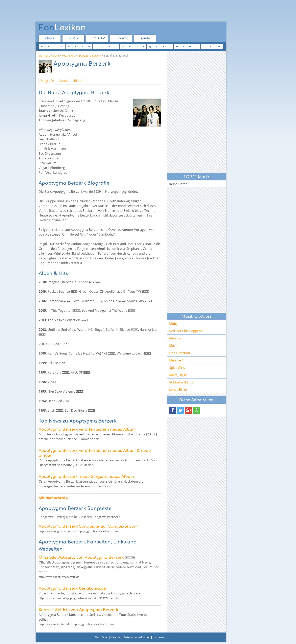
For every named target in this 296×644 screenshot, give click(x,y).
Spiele (145, 38)
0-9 (219, 46)
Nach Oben (102, 637)
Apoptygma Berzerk (89, 56)
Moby (173, 324)
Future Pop (69, 56)
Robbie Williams (181, 382)
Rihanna (175, 338)
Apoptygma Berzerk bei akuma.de (72, 588)
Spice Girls (177, 368)
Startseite (44, 56)
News (50, 38)
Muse (173, 346)
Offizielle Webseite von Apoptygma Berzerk (81, 557)
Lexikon (62, 28)
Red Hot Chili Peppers (185, 331)
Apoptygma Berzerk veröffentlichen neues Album (87, 429)
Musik (73, 38)
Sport (121, 38)
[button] (173, 410)
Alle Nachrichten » (53, 498)
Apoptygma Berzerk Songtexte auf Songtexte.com (88, 526)
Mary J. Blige (178, 375)
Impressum (160, 637)
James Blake (178, 390)
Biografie (47, 81)
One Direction (180, 353)
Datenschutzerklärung (137, 637)
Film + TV (97, 38)
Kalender (116, 637)
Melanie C (176, 360)
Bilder (78, 81)
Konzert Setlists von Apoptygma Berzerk (78, 610)
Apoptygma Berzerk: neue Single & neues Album (86, 477)
